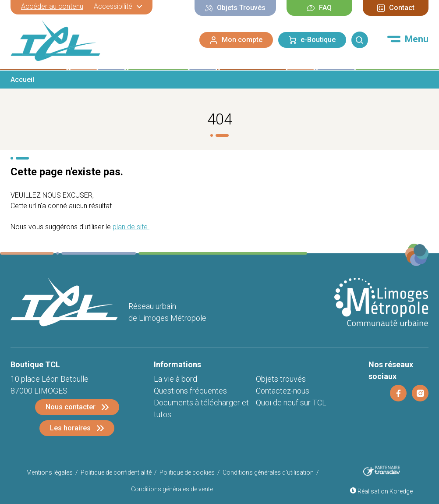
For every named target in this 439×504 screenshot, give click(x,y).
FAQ (319, 8)
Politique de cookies (187, 472)
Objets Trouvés (235, 8)
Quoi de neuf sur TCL (291, 403)
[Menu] (408, 39)
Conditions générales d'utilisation (268, 472)
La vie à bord (175, 379)
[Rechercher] (360, 40)
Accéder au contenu (52, 6)
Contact (396, 8)
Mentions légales (50, 472)
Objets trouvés (281, 379)
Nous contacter (71, 407)
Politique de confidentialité (116, 472)
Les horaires (70, 428)
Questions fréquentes (190, 391)
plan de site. (131, 227)
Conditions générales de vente (172, 489)
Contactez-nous (283, 391)
